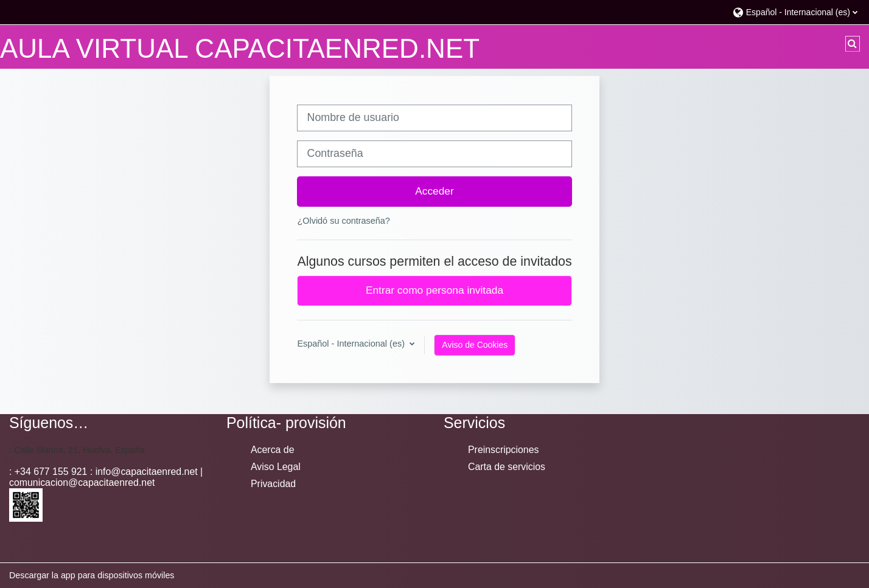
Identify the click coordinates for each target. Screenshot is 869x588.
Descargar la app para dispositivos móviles (92, 575)
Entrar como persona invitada (434, 290)
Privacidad (273, 484)
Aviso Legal (276, 467)
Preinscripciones (503, 450)
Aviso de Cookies (475, 345)
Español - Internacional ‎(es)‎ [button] (352, 344)
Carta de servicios (507, 467)
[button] (795, 12)
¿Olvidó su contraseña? (343, 221)
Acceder (434, 191)
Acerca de (272, 450)
